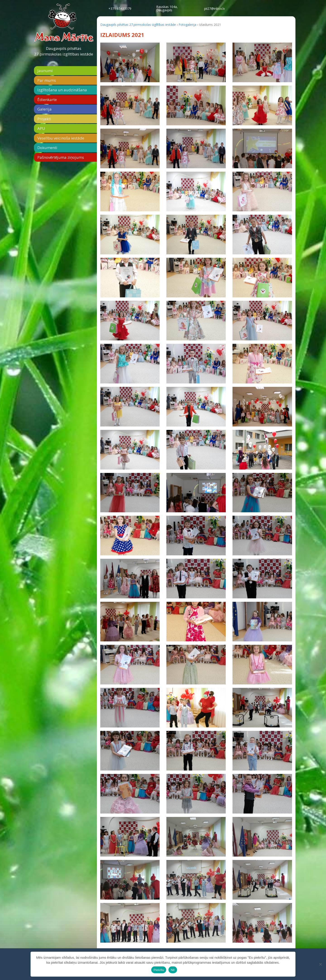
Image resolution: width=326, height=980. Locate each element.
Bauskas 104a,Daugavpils (167, 8)
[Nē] (320, 964)
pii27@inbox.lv (215, 8)
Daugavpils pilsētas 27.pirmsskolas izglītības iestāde (64, 51)
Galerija (44, 109)
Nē (173, 970)
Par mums (47, 80)
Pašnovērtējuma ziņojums (61, 157)
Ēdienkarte (47, 100)
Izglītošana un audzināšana (62, 90)
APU (41, 128)
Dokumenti (47, 148)
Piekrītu (159, 970)
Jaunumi (45, 71)
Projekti (44, 119)
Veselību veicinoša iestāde (61, 138)
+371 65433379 (120, 8)
